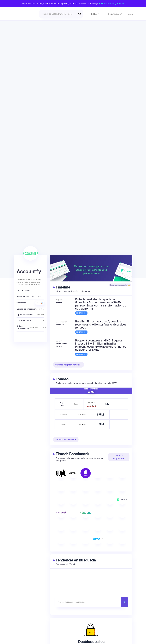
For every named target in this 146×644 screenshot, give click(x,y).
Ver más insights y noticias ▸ (69, 365)
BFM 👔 (40, 303)
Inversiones (81, 313)
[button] (96, 14)
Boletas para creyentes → (112, 4)
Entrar (131, 14)
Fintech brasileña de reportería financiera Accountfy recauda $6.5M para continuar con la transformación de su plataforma (101, 304)
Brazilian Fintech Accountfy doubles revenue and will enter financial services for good (101, 325)
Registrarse (114, 14)
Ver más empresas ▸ (119, 457)
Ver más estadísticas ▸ (66, 440)
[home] (21, 14)
